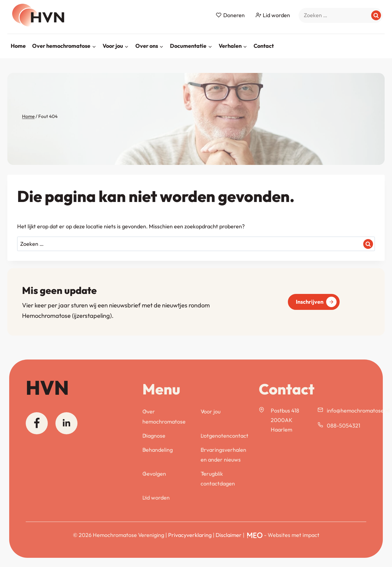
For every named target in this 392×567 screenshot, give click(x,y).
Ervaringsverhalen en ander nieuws (223, 455)
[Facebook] (37, 423)
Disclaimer (229, 535)
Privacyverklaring (190, 535)
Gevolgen (154, 474)
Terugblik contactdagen (218, 479)
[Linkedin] (66, 423)
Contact (264, 46)
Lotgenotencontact (224, 436)
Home (18, 46)
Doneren (230, 15)
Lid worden (273, 15)
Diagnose (154, 436)
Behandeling (158, 450)
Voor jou (211, 411)
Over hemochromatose (164, 416)
